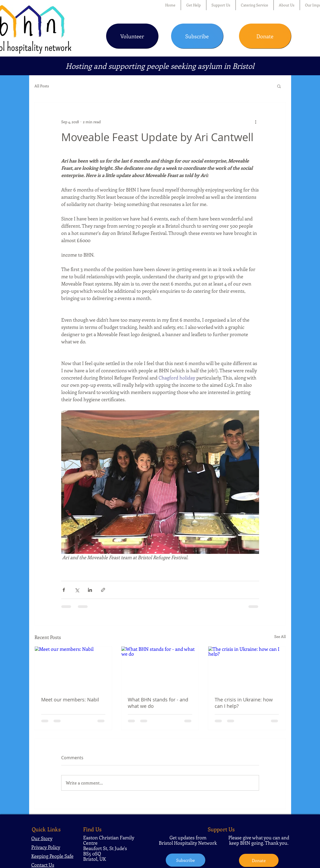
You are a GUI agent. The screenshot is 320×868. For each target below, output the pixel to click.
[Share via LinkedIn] (90, 590)
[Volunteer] (132, 36)
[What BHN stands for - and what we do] (160, 668)
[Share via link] (103, 590)
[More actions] (256, 122)
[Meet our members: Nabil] (73, 668)
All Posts (42, 86)
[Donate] (265, 36)
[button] (194, 5)
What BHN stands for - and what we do (158, 703)
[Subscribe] (197, 36)
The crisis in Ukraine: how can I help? (244, 703)
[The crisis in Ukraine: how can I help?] (247, 668)
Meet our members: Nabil (70, 700)
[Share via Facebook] (64, 590)
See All (280, 636)
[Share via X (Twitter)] (77, 590)
